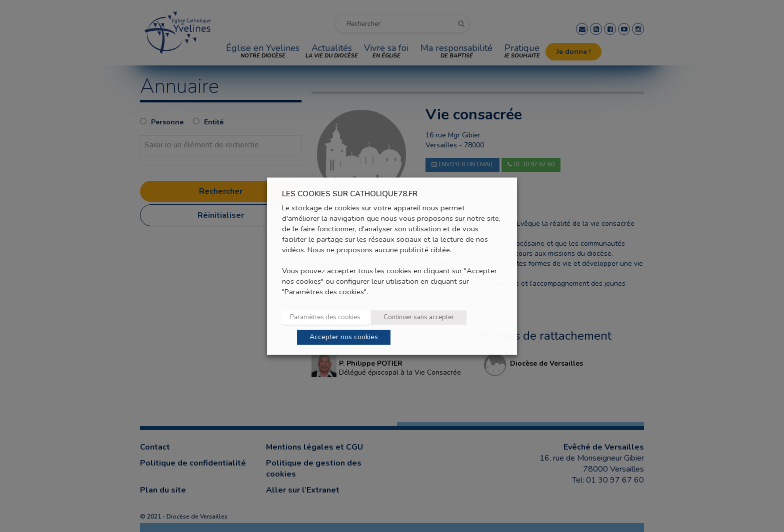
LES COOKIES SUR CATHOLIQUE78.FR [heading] (350, 194)
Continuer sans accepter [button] (419, 317)
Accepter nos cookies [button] (344, 337)
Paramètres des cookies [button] (325, 317)
